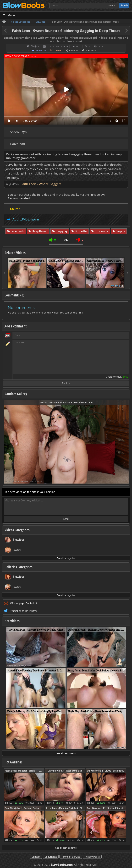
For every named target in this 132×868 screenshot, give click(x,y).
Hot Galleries (13, 762)
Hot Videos (12, 621)
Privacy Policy (92, 857)
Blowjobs (35, 46)
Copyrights (51, 857)
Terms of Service (71, 857)
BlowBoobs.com (62, 865)
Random (74, 50)
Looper (57, 50)
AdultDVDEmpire (26, 219)
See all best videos (66, 753)
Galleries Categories (18, 567)
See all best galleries (66, 848)
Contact (36, 857)
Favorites (41, 50)
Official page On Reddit (24, 603)
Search (124, 5)
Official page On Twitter (23, 611)
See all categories (66, 558)
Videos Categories (17, 530)
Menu (11, 15)
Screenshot (92, 50)
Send (66, 519)
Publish (66, 384)
